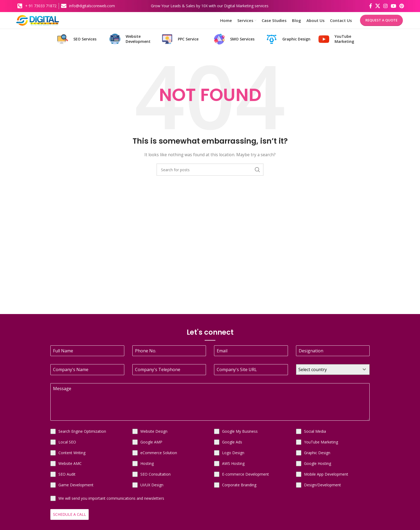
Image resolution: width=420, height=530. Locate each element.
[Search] (210, 174)
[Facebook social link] (371, 6)
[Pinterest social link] (402, 6)
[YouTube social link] (393, 6)
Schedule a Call (70, 518)
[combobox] (333, 374)
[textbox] (328, 374)
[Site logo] (45, 22)
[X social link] (378, 6)
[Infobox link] (79, 43)
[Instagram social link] (385, 6)
